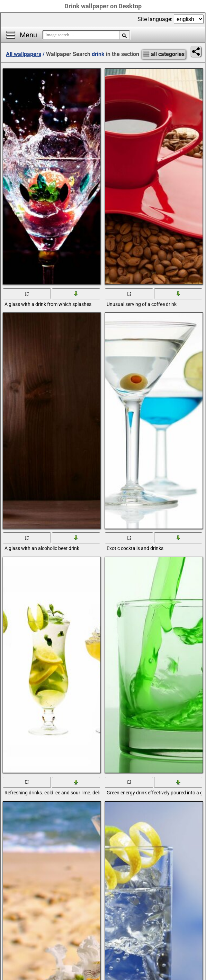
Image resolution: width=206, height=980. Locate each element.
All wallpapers (24, 54)
